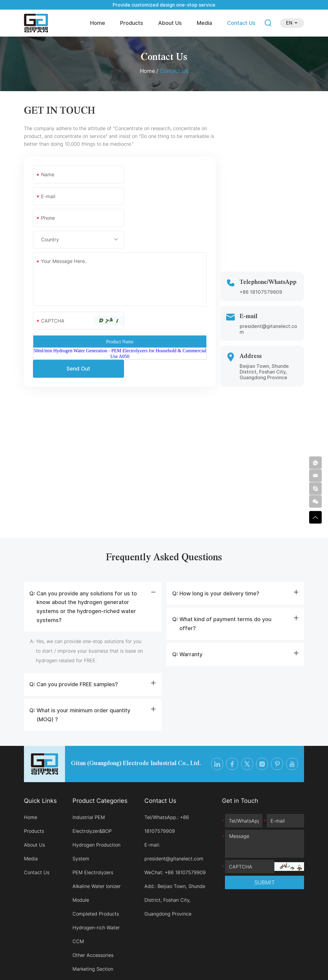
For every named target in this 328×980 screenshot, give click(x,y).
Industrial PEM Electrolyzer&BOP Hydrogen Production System (96, 798)
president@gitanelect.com (268, 286)
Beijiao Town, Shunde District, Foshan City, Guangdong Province (175, 860)
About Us (170, 23)
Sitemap (192, 965)
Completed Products (96, 874)
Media (204, 23)
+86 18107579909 (261, 249)
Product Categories (100, 761)
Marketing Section (93, 929)
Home (98, 23)
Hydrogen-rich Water (96, 888)
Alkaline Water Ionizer (97, 847)
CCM (78, 902)
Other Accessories (93, 916)
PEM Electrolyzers (93, 833)
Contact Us (241, 23)
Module (81, 860)
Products (132, 23)
